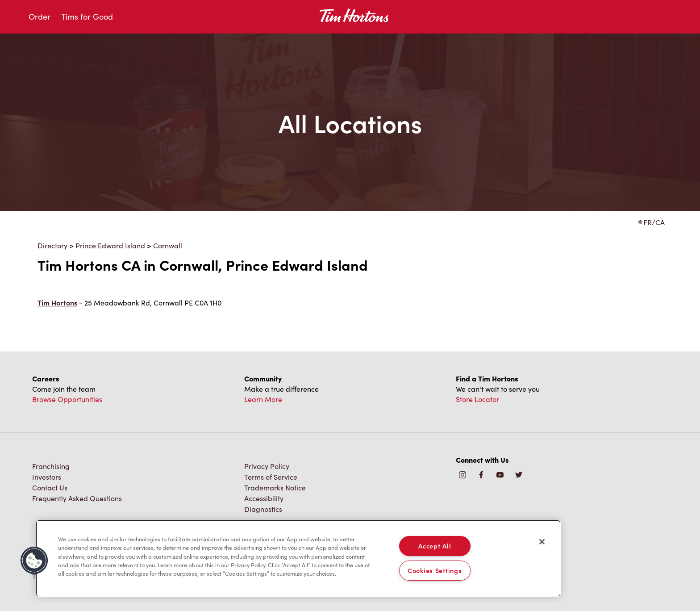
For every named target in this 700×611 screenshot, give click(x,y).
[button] (34, 561)
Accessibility (264, 498)
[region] (298, 558)
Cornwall (168, 245)
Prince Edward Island (110, 245)
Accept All (435, 546)
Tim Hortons (57, 303)
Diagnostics (263, 509)
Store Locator (477, 399)
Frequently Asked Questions (77, 498)
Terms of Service (271, 477)
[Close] (542, 542)
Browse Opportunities (67, 399)
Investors (47, 477)
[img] (519, 475)
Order (40, 17)
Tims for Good (87, 17)
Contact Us (50, 488)
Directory (52, 245)
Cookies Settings (435, 570)
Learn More (263, 399)
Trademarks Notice (275, 488)
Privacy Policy (267, 466)
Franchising (51, 466)
